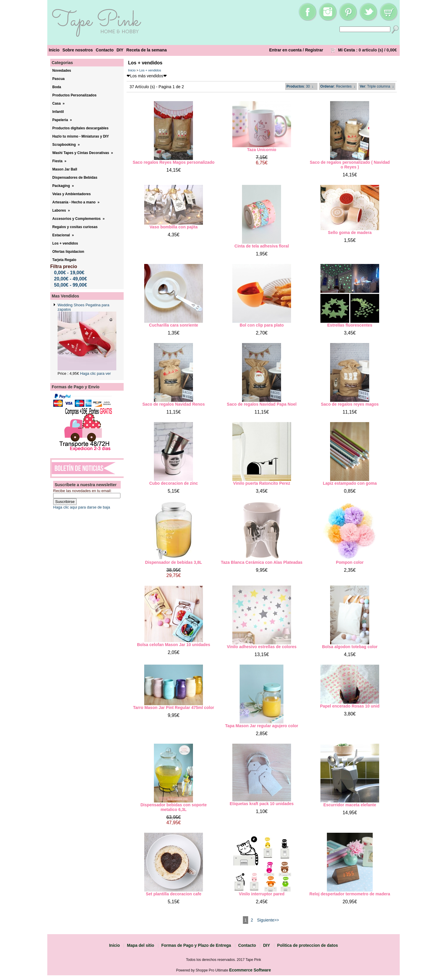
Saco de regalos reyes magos (350, 404)
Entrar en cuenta (285, 50)
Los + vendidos (150, 70)
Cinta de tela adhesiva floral (262, 246)
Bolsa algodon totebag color (350, 647)
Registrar (314, 50)
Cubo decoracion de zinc (174, 483)
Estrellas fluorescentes (350, 325)
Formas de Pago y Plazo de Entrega (196, 945)
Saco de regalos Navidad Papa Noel (262, 404)
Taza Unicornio (262, 150)
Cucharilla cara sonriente (173, 325)
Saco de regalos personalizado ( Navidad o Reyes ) (350, 165)
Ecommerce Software (250, 970)
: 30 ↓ (300, 86)
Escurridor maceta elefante (350, 805)
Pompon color (350, 562)
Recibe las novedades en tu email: (82, 491)
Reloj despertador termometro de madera (350, 894)
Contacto (105, 50)
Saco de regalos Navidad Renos (174, 404)
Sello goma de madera (350, 233)
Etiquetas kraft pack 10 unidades (262, 804)
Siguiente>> (268, 920)
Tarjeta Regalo (64, 260)
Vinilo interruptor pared (262, 894)
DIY (120, 50)
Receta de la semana (147, 50)
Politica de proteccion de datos (308, 945)
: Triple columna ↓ (377, 86)
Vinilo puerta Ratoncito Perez (262, 483)
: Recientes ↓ (338, 86)
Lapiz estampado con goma (350, 483)
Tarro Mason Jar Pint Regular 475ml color (174, 708)
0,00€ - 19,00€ (69, 273)
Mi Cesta (347, 50)
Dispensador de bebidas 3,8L (174, 562)
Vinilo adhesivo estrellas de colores (262, 647)
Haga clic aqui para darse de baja (82, 507)
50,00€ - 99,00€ (70, 285)
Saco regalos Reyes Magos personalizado (174, 162)
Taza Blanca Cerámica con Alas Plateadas (262, 562)
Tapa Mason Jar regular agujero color (262, 726)
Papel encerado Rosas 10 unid (350, 706)
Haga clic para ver (96, 373)
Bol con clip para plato (262, 325)
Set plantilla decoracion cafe (173, 894)
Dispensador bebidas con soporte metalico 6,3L (174, 807)
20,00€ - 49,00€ (70, 279)
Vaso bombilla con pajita (173, 227)
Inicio (54, 50)
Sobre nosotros (78, 50)
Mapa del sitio (141, 945)
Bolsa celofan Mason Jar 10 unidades (173, 645)
